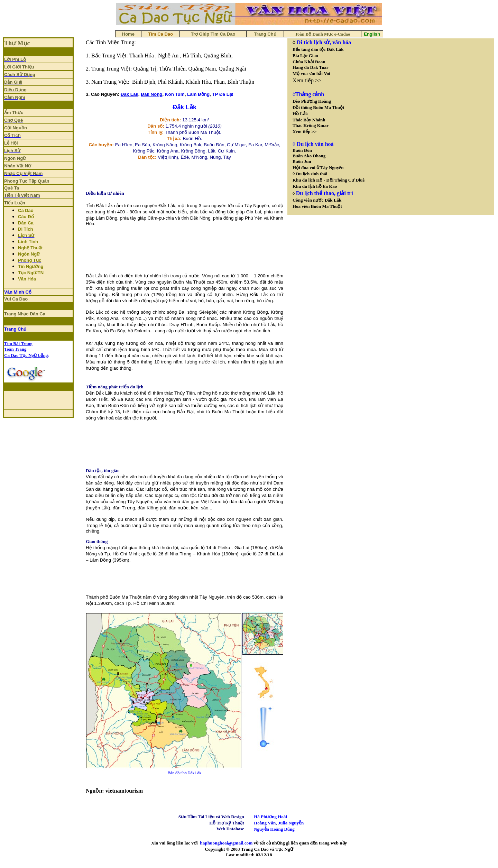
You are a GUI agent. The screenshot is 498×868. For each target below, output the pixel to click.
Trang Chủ (15, 329)
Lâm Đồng (198, 94)
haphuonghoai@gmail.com (226, 843)
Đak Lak (130, 94)
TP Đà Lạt (223, 94)
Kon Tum (175, 94)
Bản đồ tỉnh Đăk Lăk (185, 773)
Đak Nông (151, 94)
